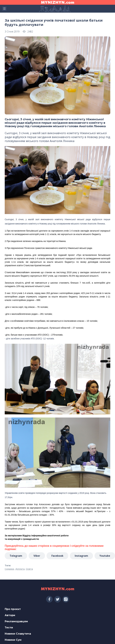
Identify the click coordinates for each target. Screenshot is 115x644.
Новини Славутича (18, 634)
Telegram (16, 556)
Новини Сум (13, 640)
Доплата (20, 569)
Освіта (29, 569)
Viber (37, 556)
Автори (10, 615)
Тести (9, 628)
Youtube (105, 556)
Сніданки (9, 569)
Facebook (57, 556)
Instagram (81, 556)
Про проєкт (13, 609)
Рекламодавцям (16, 621)
